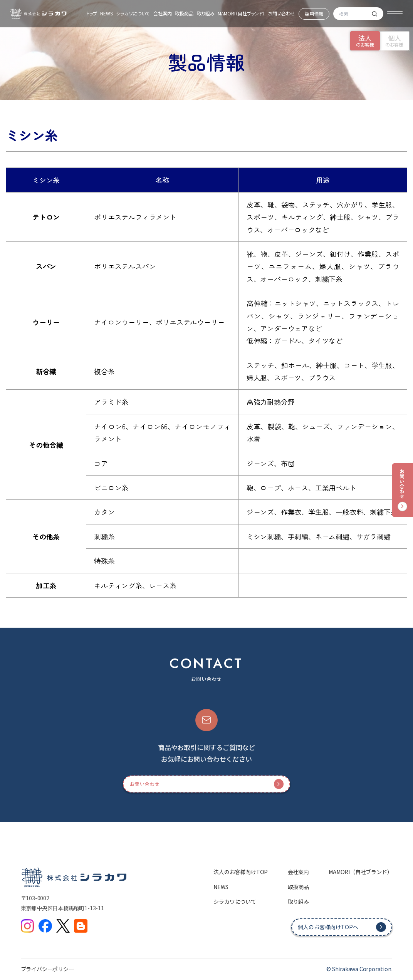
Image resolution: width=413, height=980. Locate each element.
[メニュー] (395, 14)
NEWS (107, 13)
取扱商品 (184, 13)
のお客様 (365, 41)
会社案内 (163, 13)
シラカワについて (133, 13)
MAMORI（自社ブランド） (241, 13)
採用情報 (314, 14)
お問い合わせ (282, 13)
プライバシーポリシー (47, 969)
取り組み (206, 13)
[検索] (374, 14)
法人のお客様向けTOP (241, 872)
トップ (91, 13)
